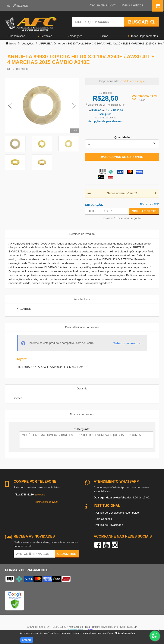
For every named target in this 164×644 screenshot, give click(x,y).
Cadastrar (67, 554)
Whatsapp (18, 5)
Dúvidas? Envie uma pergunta (122, 218)
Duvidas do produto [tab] (82, 414)
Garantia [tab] (82, 388)
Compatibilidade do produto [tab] (82, 327)
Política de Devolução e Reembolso (117, 513)
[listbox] (122, 144)
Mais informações (125, 633)
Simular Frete (144, 211)
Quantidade (122, 137)
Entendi (27, 640)
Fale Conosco (103, 519)
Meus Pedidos (132, 5)
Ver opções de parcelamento (105, 121)
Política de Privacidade (109, 525)
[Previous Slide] (10, 105)
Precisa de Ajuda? (102, 5)
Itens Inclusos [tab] (82, 299)
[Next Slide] (74, 105)
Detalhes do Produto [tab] (82, 234)
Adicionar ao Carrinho (122, 157)
